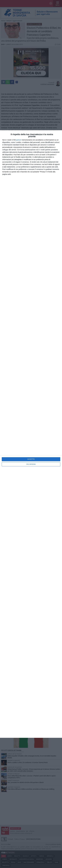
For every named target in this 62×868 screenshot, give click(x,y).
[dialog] (31, 434)
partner (19, 140)
